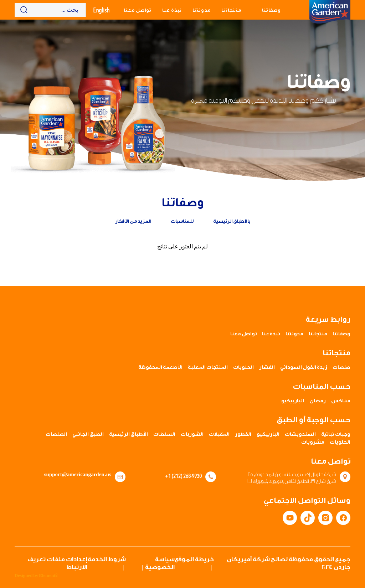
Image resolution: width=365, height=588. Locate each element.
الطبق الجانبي (88, 434)
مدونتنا (202, 10)
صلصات (341, 367)
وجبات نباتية (336, 434)
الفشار (267, 367)
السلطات (164, 434)
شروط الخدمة (107, 559)
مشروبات (313, 442)
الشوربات (192, 434)
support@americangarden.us (78, 475)
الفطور (243, 434)
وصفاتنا (271, 10)
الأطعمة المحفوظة (160, 367)
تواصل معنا (138, 10)
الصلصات (56, 434)
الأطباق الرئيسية (128, 434)
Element (48, 576)
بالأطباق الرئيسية (232, 221)
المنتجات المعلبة (208, 367)
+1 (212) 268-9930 (183, 476)
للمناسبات (182, 221)
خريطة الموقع (194, 559)
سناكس (341, 401)
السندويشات (300, 434)
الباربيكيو (293, 401)
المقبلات (219, 434)
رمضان (318, 401)
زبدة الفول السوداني (304, 367)
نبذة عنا (172, 10)
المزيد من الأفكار (133, 221)
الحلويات (243, 367)
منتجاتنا (231, 10)
